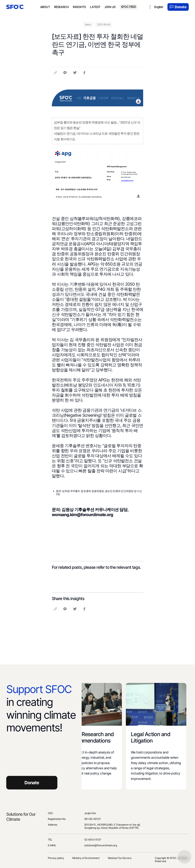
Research (61, 7)
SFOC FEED (128, 7)
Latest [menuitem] (95, 7)
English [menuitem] (159, 7)
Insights (79, 7)
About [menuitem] (45, 7)
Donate (178, 7)
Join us (110, 7)
